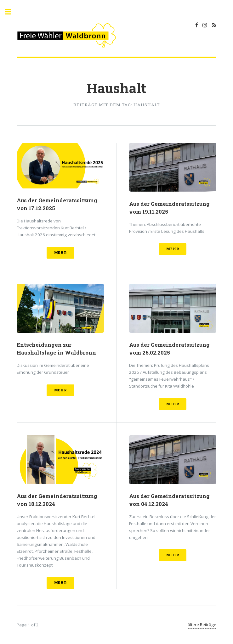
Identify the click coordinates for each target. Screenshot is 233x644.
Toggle (11, 12)
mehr (60, 253)
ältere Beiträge (202, 624)
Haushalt (116, 88)
